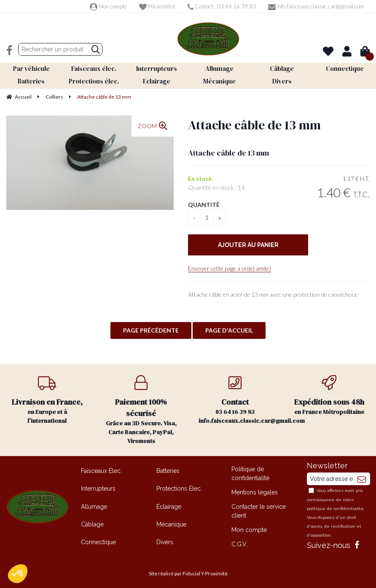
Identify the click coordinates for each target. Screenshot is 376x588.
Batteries (168, 469)
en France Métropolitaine (329, 393)
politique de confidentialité (335, 506)
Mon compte (108, 6)
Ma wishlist (157, 6)
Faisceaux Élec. (101, 469)
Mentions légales (255, 490)
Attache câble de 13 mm (254, 123)
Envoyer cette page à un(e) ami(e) (230, 266)
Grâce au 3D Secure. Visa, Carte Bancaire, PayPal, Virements (141, 408)
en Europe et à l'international (47, 398)
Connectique (98, 540)
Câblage (92, 522)
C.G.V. (239, 542)
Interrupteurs (98, 486)
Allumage (94, 504)
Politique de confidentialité (250, 471)
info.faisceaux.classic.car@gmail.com (316, 6)
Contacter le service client (259, 509)
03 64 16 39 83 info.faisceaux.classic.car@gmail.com (240, 398)
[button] (18, 574)
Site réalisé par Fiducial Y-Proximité (188, 571)
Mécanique (171, 522)
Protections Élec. (179, 486)
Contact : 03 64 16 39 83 (222, 6)
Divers (165, 540)
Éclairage (169, 504)
